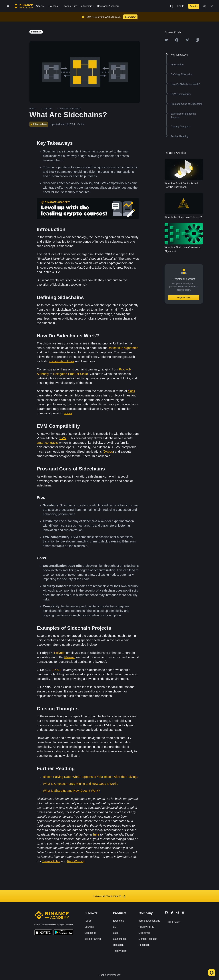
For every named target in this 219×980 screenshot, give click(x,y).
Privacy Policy (146, 927)
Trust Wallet (119, 951)
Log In (181, 6)
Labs (116, 933)
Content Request (148, 939)
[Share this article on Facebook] (177, 40)
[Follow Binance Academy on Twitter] (172, 913)
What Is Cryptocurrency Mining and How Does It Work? (81, 784)
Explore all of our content (110, 896)
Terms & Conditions (149, 921)
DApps (108, 452)
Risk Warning (76, 861)
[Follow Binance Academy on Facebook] (166, 912)
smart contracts (47, 443)
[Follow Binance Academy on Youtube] (183, 913)
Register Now (184, 298)
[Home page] (23, 6)
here (96, 834)
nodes (68, 413)
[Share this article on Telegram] (187, 40)
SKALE (57, 670)
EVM (63, 438)
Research (118, 945)
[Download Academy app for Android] (63, 933)
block (131, 391)
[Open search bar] (171, 6)
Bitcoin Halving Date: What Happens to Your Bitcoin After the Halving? (91, 777)
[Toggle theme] (212, 6)
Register (194, 6)
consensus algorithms (123, 348)
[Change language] (205, 6)
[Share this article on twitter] (166, 40)
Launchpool (119, 939)
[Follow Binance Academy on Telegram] (177, 913)
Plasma (69, 657)
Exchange (118, 921)
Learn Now (130, 17)
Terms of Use (51, 861)
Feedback (144, 945)
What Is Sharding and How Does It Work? (71, 791)
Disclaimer (144, 933)
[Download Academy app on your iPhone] (43, 933)
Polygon (60, 653)
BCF (115, 927)
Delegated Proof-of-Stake (71, 374)
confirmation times (62, 361)
